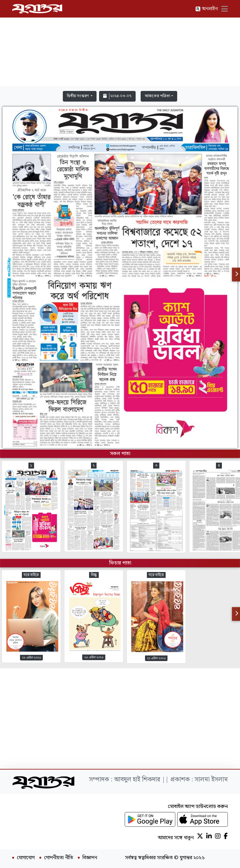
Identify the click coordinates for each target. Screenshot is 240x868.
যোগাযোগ (26, 858)
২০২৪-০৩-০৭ (117, 96)
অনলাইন (207, 9)
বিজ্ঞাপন (90, 858)
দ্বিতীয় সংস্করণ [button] (78, 96)
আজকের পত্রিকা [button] (157, 96)
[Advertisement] (120, 44)
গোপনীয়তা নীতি (59, 858)
